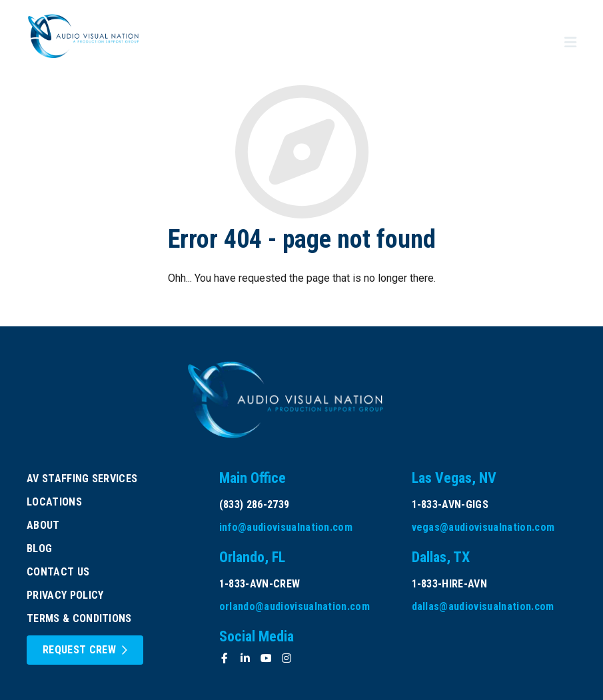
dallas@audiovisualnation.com (483, 606)
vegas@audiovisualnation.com (483, 527)
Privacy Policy (65, 595)
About (43, 525)
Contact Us (58, 572)
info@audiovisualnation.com (286, 527)
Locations (54, 502)
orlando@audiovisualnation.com (295, 606)
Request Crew (79, 650)
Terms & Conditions (79, 618)
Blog (39, 548)
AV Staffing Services (82, 479)
